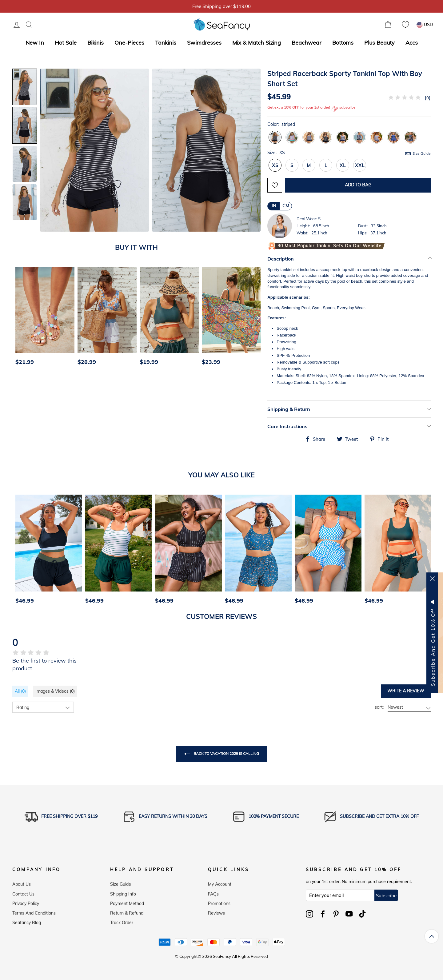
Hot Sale (66, 43)
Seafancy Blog (27, 921)
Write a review (406, 691)
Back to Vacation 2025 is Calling (221, 754)
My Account (220, 883)
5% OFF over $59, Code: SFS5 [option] (221, 6)
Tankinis (166, 43)
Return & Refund (127, 912)
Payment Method (127, 902)
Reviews (216, 912)
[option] (43, 318)
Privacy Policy (26, 902)
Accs (412, 43)
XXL (360, 165)
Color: (281, 124)
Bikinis (96, 43)
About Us (22, 883)
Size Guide (422, 153)
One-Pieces (129, 43)
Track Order (122, 921)
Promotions (219, 902)
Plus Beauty (379, 43)
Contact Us (23, 893)
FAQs (213, 893)
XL (343, 165)
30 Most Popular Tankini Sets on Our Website (329, 246)
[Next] (258, 318)
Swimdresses (204, 43)
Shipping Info (123, 893)
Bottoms (343, 43)
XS (275, 165)
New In (35, 43)
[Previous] (19, 318)
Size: (349, 153)
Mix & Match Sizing (257, 43)
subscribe (344, 109)
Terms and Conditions (34, 912)
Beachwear (307, 43)
